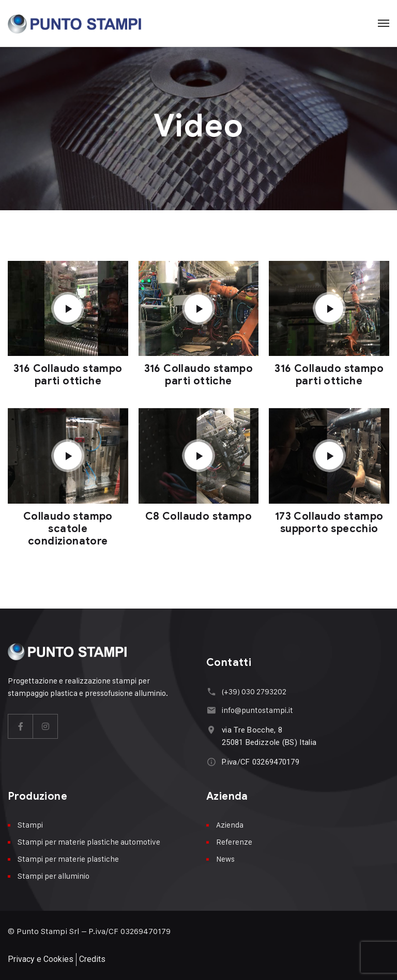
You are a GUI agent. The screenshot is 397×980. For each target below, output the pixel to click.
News (225, 859)
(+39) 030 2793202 (254, 691)
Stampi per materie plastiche (68, 859)
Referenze (234, 842)
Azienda (230, 825)
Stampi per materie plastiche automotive (89, 842)
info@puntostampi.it (257, 710)
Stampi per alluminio (54, 876)
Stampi (30, 825)
